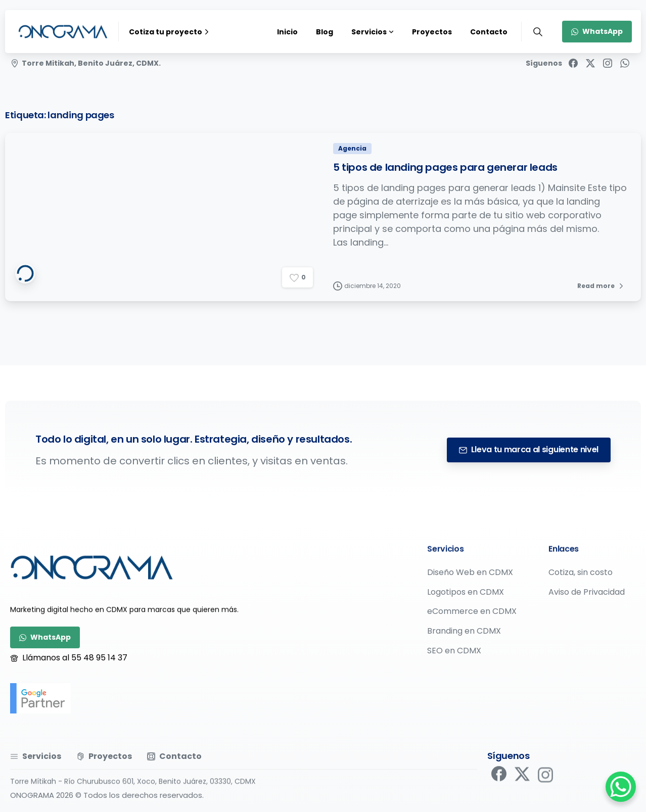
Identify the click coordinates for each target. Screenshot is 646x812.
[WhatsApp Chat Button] (621, 787)
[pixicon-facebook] (499, 777)
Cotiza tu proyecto (170, 32)
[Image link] (92, 567)
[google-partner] (40, 698)
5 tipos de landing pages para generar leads (445, 168)
